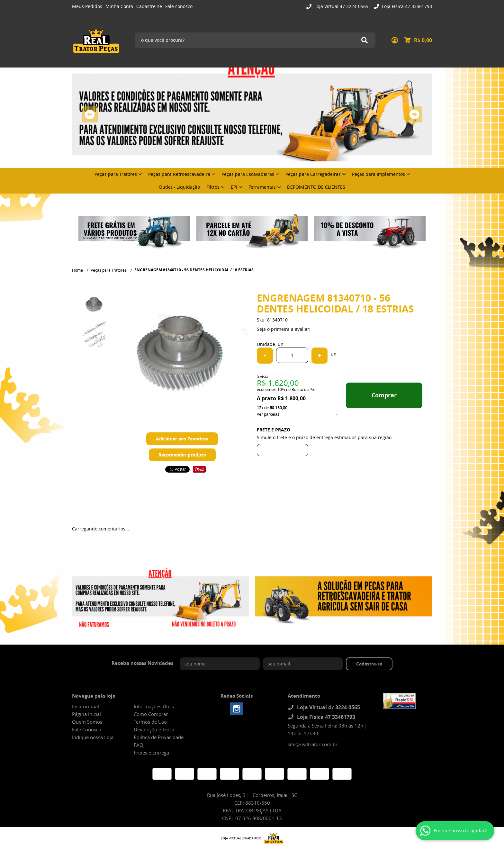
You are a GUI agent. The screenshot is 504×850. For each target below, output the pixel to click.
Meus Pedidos (87, 6)
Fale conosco (179, 6)
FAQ (139, 745)
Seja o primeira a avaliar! (284, 329)
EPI (234, 187)
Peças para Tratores (116, 174)
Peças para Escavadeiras (248, 174)
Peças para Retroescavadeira (179, 174)
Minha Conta (119, 6)
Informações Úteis (154, 706)
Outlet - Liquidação (179, 187)
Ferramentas (262, 187)
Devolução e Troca (154, 729)
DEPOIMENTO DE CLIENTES (316, 187)
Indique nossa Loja (93, 737)
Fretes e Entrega (151, 753)
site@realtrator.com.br (313, 744)
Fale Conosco (87, 729)
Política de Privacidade (159, 737)
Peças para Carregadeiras (313, 174)
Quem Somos (87, 722)
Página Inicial (86, 714)
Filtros (213, 187)
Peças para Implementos (378, 174)
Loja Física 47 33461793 (406, 6)
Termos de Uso (150, 722)
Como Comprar (151, 714)
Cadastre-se (149, 6)
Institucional (85, 706)
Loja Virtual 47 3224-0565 (341, 6)
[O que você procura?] (364, 40)
